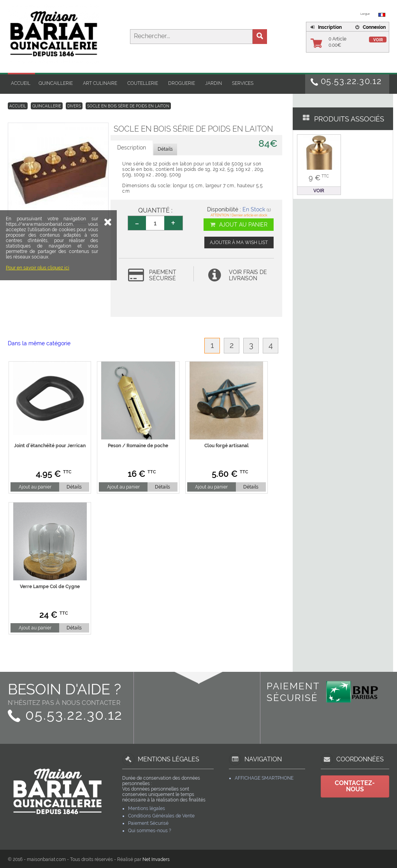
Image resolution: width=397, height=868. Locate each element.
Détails (74, 487)
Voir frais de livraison (248, 275)
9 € (319, 178)
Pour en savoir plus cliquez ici (38, 322)
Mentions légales (147, 808)
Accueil (21, 83)
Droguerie (182, 83)
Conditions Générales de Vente (161, 816)
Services (243, 83)
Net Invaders (156, 859)
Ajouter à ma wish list (239, 242)
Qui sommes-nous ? (150, 831)
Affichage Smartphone (264, 778)
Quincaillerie (56, 83)
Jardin (213, 83)
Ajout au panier (238, 225)
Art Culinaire (100, 83)
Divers (74, 106)
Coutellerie (143, 83)
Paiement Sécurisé (148, 823)
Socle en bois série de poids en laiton (128, 106)
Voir (378, 40)
